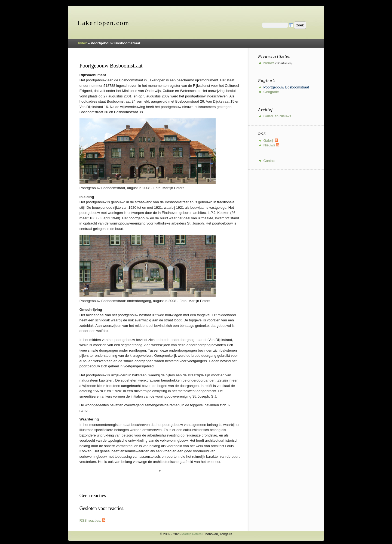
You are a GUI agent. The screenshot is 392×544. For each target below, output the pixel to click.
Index (82, 43)
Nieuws (271, 145)
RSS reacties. (92, 520)
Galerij (270, 141)
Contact (269, 161)
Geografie (271, 92)
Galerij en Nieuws (277, 116)
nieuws (269, 63)
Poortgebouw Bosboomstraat (286, 87)
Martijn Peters (192, 534)
